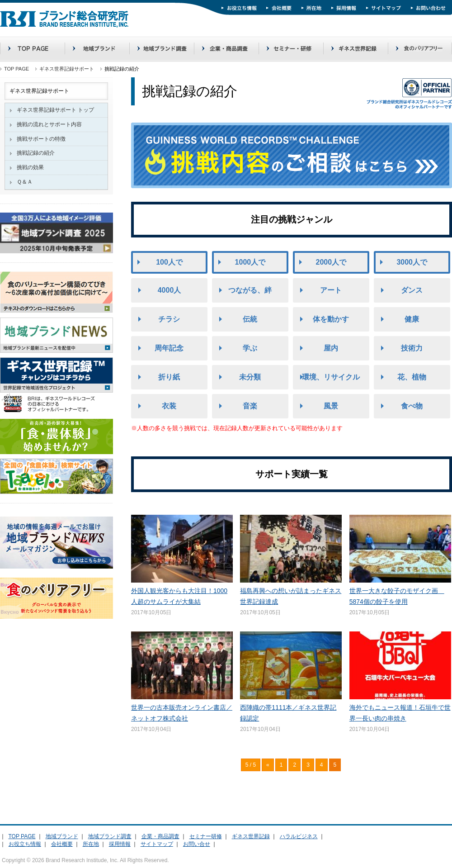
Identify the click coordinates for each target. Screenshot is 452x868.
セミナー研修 (206, 836)
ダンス (412, 290)
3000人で (412, 262)
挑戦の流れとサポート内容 (49, 124)
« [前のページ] (268, 765)
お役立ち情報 (25, 844)
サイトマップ (157, 844)
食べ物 (412, 406)
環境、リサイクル (331, 377)
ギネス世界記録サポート (67, 69)
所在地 (91, 844)
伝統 (250, 319)
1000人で (250, 262)
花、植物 (412, 377)
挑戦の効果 (30, 167)
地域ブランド (62, 836)
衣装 (169, 406)
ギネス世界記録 (251, 836)
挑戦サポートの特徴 (41, 139)
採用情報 (120, 844)
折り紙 (169, 377)
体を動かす (331, 319)
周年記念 (169, 348)
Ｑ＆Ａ (25, 182)
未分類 (250, 377)
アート (331, 290)
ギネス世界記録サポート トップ (55, 110)
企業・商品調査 (160, 836)
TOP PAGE (16, 69)
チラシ (169, 319)
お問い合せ (197, 844)
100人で (169, 262)
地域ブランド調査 (110, 836)
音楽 (250, 406)
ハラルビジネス (299, 836)
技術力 (412, 348)
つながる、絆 (250, 290)
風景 (331, 406)
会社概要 (62, 844)
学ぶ (250, 348)
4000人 (169, 290)
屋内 (331, 348)
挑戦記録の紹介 (36, 153)
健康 (412, 319)
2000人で (331, 262)
